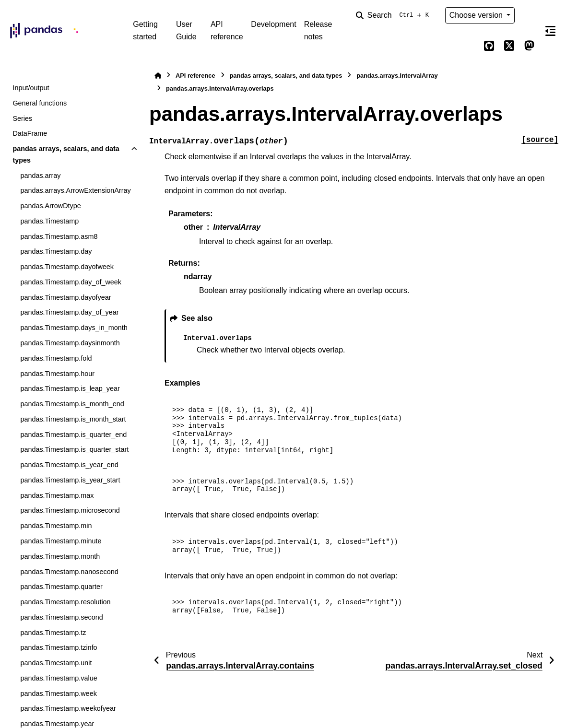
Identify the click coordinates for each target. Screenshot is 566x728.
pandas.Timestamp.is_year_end (69, 465)
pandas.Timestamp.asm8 (59, 236)
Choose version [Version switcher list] (477, 15)
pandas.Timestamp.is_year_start (70, 480)
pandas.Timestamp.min (56, 526)
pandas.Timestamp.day (56, 251)
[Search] (394, 15)
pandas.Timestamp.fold (56, 358)
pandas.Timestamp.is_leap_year (70, 388)
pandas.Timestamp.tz (53, 633)
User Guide (186, 30)
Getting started (145, 30)
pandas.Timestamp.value (59, 678)
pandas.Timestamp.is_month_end (72, 404)
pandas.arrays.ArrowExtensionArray (75, 190)
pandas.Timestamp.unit (56, 663)
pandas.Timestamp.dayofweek (67, 267)
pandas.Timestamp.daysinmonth (70, 343)
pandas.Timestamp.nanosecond (69, 572)
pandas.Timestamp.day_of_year (69, 312)
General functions (40, 103)
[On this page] (550, 31)
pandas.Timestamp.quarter (61, 587)
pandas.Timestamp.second (61, 617)
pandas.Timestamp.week (58, 693)
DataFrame (30, 133)
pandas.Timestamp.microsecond (70, 510)
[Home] (158, 76)
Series (22, 118)
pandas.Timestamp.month (60, 556)
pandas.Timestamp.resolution (65, 602)
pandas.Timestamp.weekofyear (68, 708)
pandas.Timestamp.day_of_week (71, 282)
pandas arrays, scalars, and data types (66, 154)
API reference (227, 30)
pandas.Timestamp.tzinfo (59, 647)
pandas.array (40, 176)
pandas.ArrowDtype (50, 206)
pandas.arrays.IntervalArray (397, 76)
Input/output (31, 88)
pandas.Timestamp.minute (61, 541)
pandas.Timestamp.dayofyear (65, 297)
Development (273, 24)
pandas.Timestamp (49, 221)
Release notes (318, 30)
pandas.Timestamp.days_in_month (74, 328)
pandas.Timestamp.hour (57, 374)
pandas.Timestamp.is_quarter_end (73, 434)
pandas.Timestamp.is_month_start (73, 419)
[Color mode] (529, 15)
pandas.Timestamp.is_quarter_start (74, 449)
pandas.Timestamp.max (57, 495)
